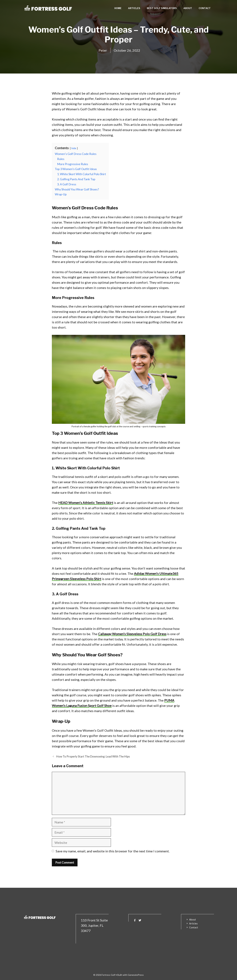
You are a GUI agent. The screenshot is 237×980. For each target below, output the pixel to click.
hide (74, 148)
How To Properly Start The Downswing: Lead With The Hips (93, 756)
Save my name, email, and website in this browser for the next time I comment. (113, 851)
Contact (205, 8)
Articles (134, 8)
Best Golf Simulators (162, 8)
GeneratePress (136, 975)
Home (118, 8)
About (188, 8)
